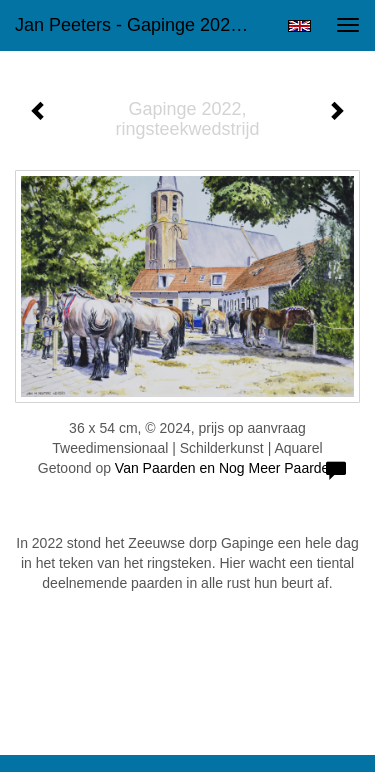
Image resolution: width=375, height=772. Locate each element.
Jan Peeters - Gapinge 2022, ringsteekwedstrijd (143, 25)
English (299, 26)
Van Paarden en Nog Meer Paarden (226, 468)
